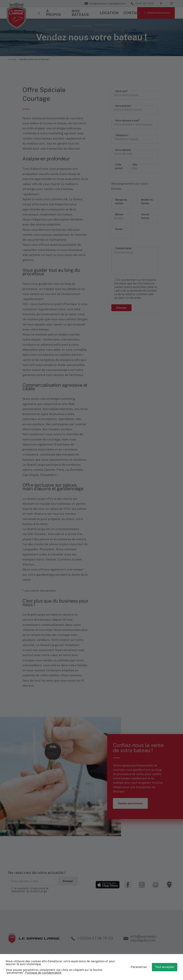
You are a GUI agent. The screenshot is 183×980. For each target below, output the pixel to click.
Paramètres (139, 967)
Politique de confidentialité (43, 973)
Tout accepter (165, 967)
